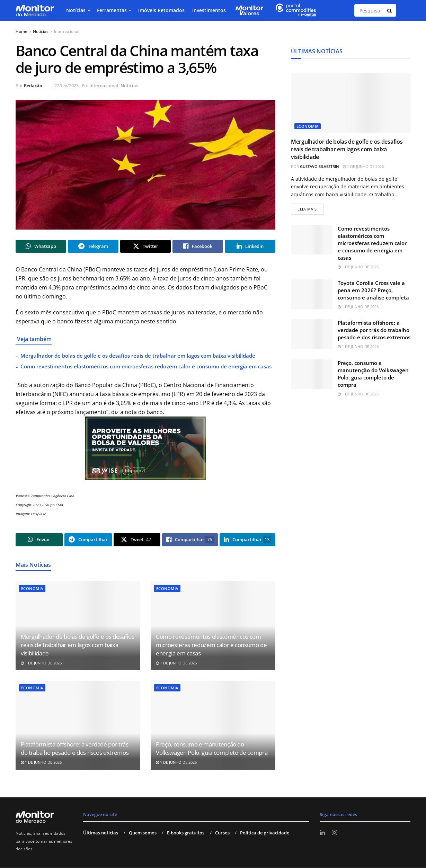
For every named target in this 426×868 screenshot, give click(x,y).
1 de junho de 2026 (41, 663)
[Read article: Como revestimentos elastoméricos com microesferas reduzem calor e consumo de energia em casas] (312, 240)
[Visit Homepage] (35, 11)
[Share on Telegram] (93, 247)
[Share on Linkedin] (250, 247)
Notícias (76, 10)
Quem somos (143, 833)
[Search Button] (390, 10)
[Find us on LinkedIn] (322, 833)
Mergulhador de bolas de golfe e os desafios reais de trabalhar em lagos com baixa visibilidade (138, 356)
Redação (33, 86)
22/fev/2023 (66, 86)
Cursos (222, 833)
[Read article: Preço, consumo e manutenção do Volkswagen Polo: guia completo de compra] (213, 726)
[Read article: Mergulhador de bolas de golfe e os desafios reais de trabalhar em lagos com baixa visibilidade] (351, 103)
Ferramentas (112, 10)
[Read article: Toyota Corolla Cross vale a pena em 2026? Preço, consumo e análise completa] (312, 294)
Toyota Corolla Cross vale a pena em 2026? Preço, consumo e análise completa (373, 290)
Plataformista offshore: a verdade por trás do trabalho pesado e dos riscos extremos (75, 749)
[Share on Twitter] (145, 247)
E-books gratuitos (186, 833)
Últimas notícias (101, 833)
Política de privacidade (265, 833)
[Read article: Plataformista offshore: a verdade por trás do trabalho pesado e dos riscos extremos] (78, 726)
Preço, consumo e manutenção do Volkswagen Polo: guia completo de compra (212, 749)
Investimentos (209, 10)
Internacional (67, 31)
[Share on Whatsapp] (41, 247)
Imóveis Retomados (161, 10)
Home (21, 31)
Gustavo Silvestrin (319, 166)
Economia (32, 589)
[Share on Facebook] (198, 247)
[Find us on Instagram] (334, 833)
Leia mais (310, 208)
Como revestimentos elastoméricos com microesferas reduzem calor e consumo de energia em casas (146, 367)
